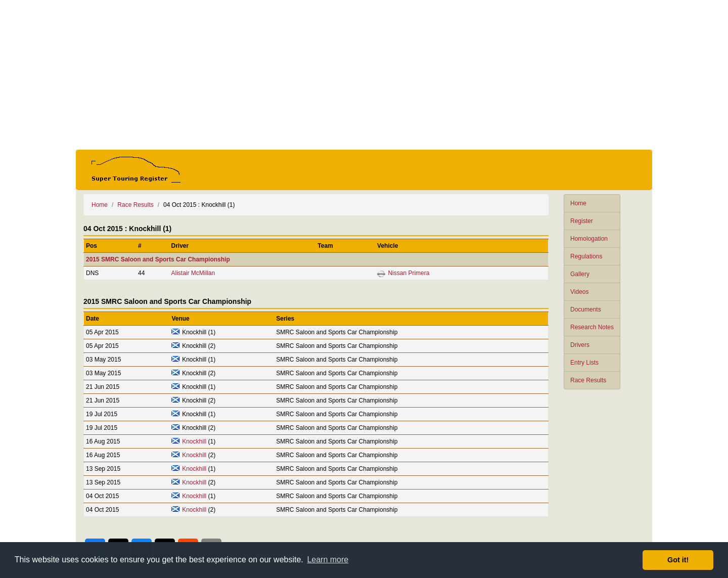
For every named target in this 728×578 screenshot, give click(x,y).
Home (578, 203)
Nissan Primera (408, 273)
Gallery (580, 274)
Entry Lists (584, 363)
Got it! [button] (678, 560)
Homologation (589, 239)
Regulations (586, 256)
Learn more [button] (328, 560)
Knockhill (194, 441)
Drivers (580, 345)
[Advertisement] (364, 75)
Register (582, 221)
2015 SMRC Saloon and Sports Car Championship (158, 259)
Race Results (588, 380)
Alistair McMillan (193, 273)
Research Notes (592, 327)
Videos (579, 292)
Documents (586, 309)
